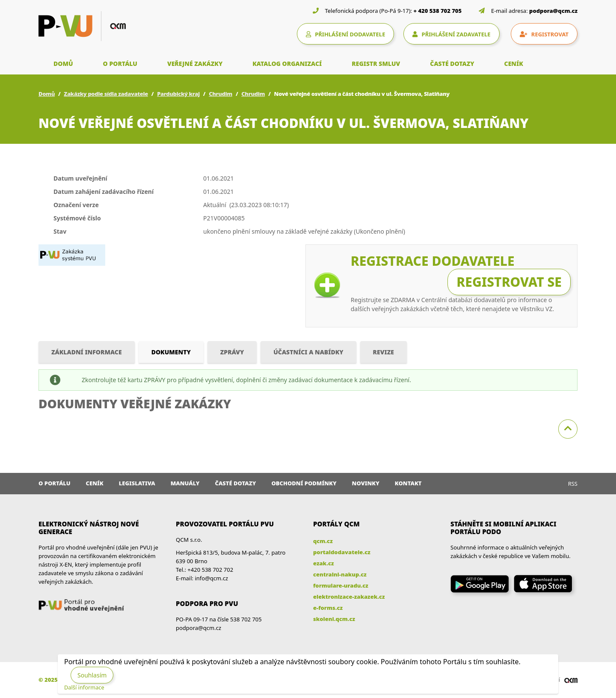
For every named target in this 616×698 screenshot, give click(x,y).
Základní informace (87, 352)
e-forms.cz (328, 608)
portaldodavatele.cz (342, 552)
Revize (384, 352)
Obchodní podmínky (304, 483)
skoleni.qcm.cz (334, 619)
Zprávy (232, 352)
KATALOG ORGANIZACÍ (287, 64)
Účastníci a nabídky (308, 352)
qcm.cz (323, 541)
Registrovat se (509, 282)
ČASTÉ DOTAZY (452, 64)
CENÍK (514, 64)
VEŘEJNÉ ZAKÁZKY (195, 64)
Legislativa (137, 483)
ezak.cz (324, 563)
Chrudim (221, 94)
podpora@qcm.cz (553, 11)
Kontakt (408, 483)
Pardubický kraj (178, 94)
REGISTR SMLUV (376, 64)
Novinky (366, 483)
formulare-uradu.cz (341, 585)
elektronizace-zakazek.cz (349, 597)
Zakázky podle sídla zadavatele (106, 94)
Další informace (84, 687)
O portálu (55, 483)
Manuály (185, 483)
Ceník (95, 483)
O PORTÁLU (120, 64)
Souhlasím (92, 675)
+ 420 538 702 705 (438, 11)
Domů (47, 94)
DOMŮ (63, 64)
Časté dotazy (235, 483)
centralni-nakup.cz (340, 574)
